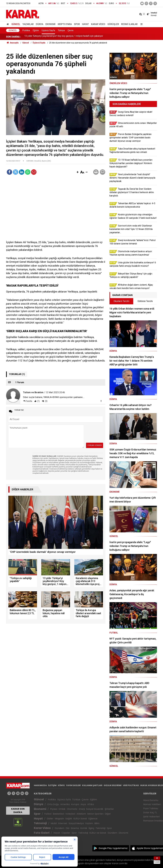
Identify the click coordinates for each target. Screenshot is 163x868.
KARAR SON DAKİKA (18, 811)
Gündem (59, 828)
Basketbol (58, 814)
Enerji (82, 809)
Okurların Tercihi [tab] (121, 301)
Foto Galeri (42, 833)
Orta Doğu (53, 804)
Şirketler (109, 809)
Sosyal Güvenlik (95, 809)
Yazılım (89, 823)
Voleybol (70, 814)
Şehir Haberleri (151, 817)
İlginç (91, 828)
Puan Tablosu (151, 808)
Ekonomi (50, 24)
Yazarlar (28, 24)
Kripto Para (65, 24)
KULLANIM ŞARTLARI (92, 785)
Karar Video (98, 24)
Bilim (97, 823)
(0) (46, 401)
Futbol (48, 814)
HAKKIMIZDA (40, 785)
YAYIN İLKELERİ (73, 785)
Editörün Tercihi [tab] (145, 301)
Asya (83, 804)
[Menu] (141, 24)
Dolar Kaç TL (150, 813)
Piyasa (54, 809)
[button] (78, 172)
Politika (26, 30)
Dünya (40, 24)
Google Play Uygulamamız (113, 848)
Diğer (108, 814)
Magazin (59, 819)
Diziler (50, 819)
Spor (77, 24)
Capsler (66, 833)
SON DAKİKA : (13, 37)
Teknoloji (40, 823)
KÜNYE (61, 785)
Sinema (75, 828)
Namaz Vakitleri (152, 804)
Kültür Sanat (80, 819)
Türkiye (61, 30)
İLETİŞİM (52, 785)
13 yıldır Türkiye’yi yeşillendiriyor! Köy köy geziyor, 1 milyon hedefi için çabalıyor (64, 37)
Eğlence (93, 819)
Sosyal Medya (76, 823)
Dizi (68, 828)
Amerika (65, 804)
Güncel (16, 24)
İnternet (63, 823)
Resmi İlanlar (129, 24)
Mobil (54, 823)
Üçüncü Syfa (64, 800)
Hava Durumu (151, 800)
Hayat (85, 24)
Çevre (71, 30)
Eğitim (36, 30)
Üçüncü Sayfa (48, 30)
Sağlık (69, 819)
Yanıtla (29, 401)
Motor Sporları (95, 814)
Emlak (62, 809)
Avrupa (75, 804)
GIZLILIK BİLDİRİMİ (113, 785)
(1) (38, 401)
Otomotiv (72, 809)
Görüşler (113, 24)
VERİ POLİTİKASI (131, 785)
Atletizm (81, 814)
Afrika (91, 804)
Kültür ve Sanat (98, 833)
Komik (84, 828)
